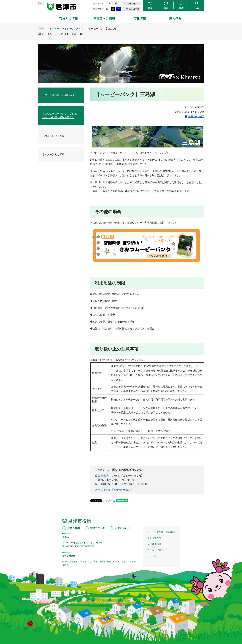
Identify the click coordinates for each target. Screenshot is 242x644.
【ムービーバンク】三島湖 (62, 34)
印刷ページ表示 (196, 116)
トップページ (54, 29)
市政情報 (140, 19)
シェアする (109, 501)
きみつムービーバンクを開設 (58, 137)
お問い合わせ (122, 528)
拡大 (117, 3)
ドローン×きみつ (74, 29)
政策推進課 (102, 476)
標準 (109, 3)
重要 (166, 8)
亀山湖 (46, 195)
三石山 (46, 201)
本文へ (41, 3)
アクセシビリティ (156, 550)
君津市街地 (48, 181)
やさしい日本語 (132, 9)
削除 (81, 34)
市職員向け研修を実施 (55, 143)
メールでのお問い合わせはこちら (116, 490)
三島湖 (46, 207)
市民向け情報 (69, 19)
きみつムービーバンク (55, 175)
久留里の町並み (51, 212)
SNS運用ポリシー (157, 544)
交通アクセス (98, 528)
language (132, 3)
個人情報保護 (154, 538)
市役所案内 (74, 528)
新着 (181, 8)
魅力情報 (175, 19)
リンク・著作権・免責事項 (161, 532)
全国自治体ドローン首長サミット (61, 117)
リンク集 (152, 556)
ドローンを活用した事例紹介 (58, 95)
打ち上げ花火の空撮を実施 (57, 132)
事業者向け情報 (104, 19)
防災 (150, 8)
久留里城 (47, 218)
